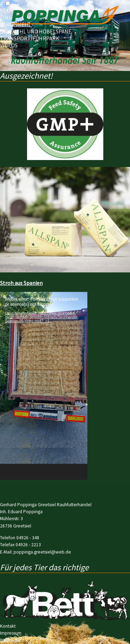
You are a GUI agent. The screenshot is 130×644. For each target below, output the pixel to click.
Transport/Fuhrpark (30, 38)
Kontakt (8, 626)
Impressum (11, 633)
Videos (9, 45)
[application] (44, 386)
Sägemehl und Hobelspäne (36, 31)
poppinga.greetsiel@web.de (42, 552)
